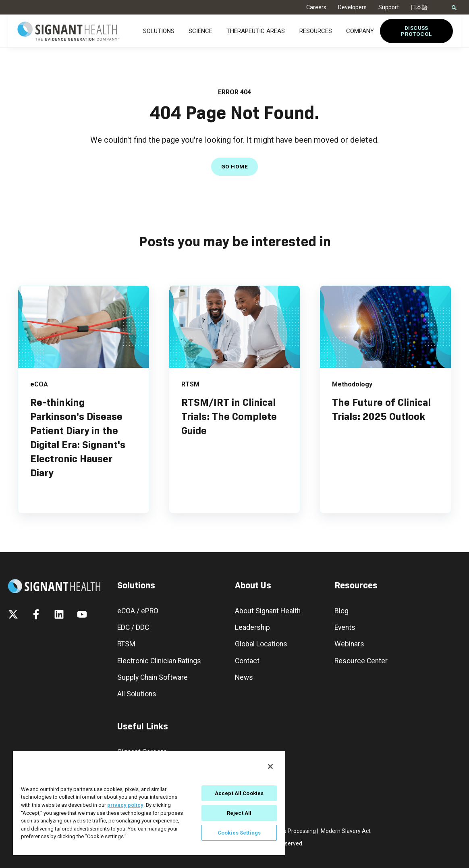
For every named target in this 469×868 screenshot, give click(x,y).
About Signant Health (268, 611)
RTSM (126, 644)
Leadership (252, 628)
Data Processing (295, 831)
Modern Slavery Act (346, 831)
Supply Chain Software (153, 678)
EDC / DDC (133, 628)
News (244, 678)
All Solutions (137, 694)
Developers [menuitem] (352, 7)
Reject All (239, 813)
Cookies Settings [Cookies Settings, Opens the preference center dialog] (239, 833)
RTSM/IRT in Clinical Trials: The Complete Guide (229, 416)
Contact (247, 661)
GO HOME (234, 166)
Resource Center (361, 661)
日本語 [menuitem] (419, 7)
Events (345, 628)
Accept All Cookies (239, 793)
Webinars (349, 644)
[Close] (270, 766)
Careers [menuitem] (316, 7)
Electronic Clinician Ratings (159, 661)
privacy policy (125, 805)
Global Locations (261, 644)
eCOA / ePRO (138, 611)
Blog (341, 611)
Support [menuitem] (389, 7)
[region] (149, 803)
